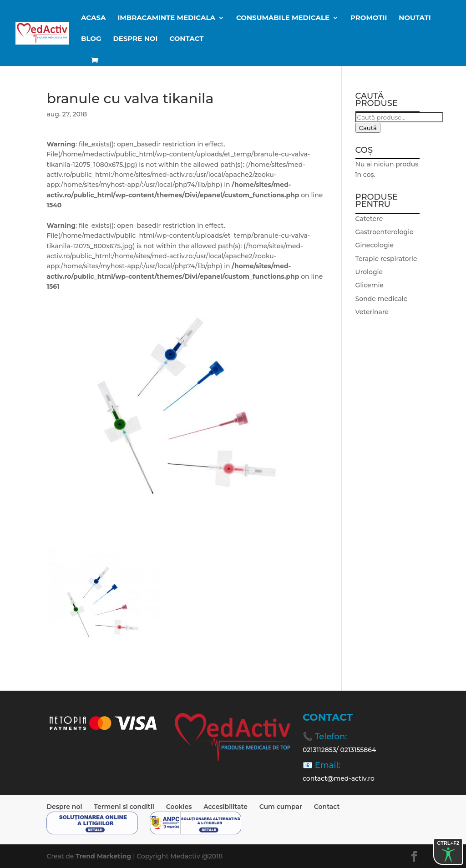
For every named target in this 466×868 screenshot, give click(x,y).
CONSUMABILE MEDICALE (283, 18)
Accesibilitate (225, 807)
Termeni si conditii (124, 807)
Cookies (179, 807)
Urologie (369, 272)
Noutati (415, 18)
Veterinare (372, 312)
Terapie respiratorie (386, 259)
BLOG (91, 39)
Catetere (369, 219)
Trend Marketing (104, 856)
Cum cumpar (281, 807)
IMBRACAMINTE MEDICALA (166, 18)
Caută (368, 128)
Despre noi (135, 39)
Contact (186, 39)
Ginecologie (375, 245)
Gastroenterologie (385, 232)
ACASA (94, 18)
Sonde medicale (382, 299)
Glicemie (370, 285)
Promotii (369, 18)
